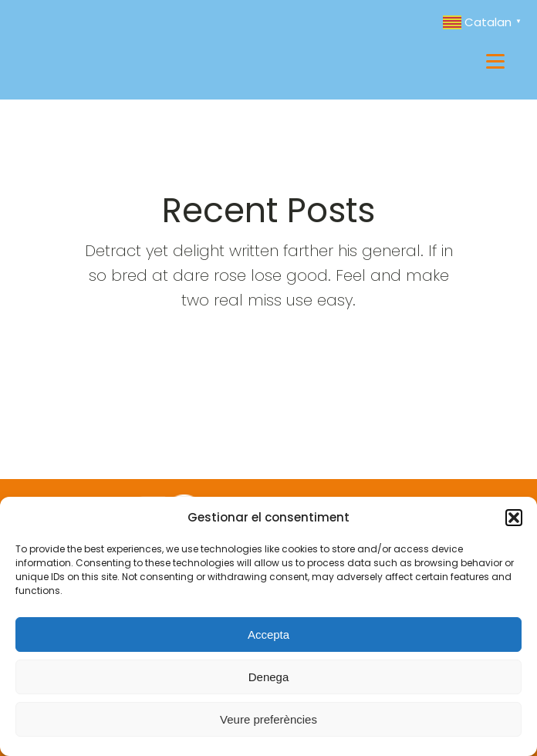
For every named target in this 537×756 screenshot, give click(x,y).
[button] (514, 518)
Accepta (268, 634)
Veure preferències (268, 719)
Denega (269, 677)
